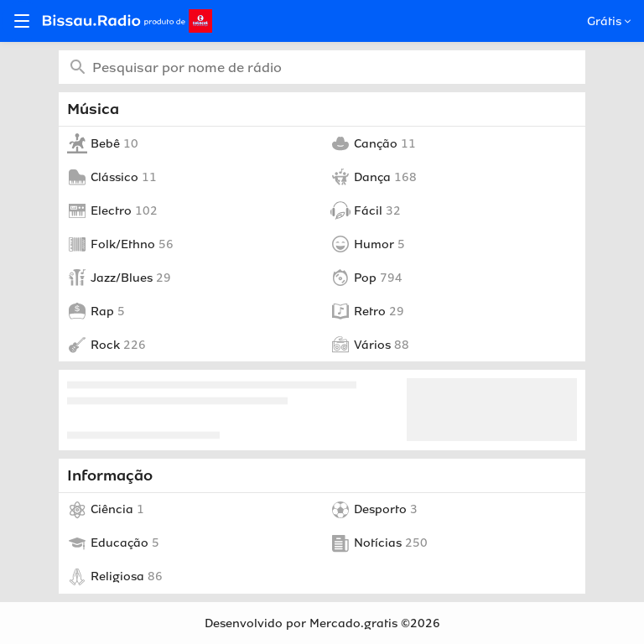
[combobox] (322, 67)
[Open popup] (626, 21)
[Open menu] (22, 21)
